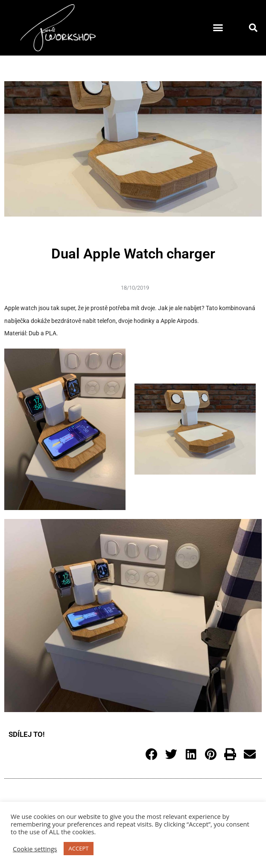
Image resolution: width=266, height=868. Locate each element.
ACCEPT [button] (79, 848)
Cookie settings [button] (35, 849)
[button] (218, 28)
